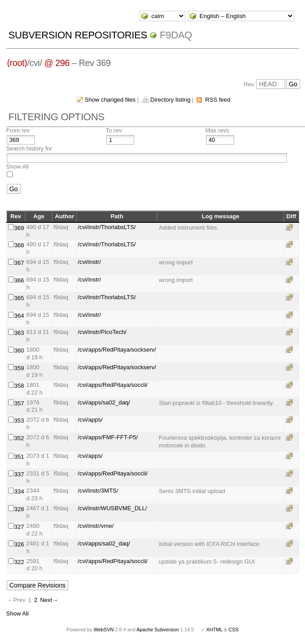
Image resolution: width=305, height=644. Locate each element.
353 (19, 421)
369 (19, 228)
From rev (18, 130)
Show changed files (110, 100)
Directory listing (171, 100)
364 (19, 316)
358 (19, 386)
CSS (234, 630)
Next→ (49, 600)
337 (19, 474)
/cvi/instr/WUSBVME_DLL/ (112, 508)
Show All (18, 167)
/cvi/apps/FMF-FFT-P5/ (108, 437)
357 (19, 403)
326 (19, 544)
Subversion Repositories (78, 35)
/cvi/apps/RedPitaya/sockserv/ (117, 350)
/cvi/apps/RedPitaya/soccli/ (113, 385)
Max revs (218, 130)
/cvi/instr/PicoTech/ (102, 332)
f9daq (176, 35)
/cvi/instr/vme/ (96, 526)
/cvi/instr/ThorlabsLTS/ (107, 227)
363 (19, 333)
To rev (114, 130)
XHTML (214, 630)
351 (19, 457)
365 (19, 298)
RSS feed (218, 100)
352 (19, 438)
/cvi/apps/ (90, 420)
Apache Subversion (158, 630)
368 (19, 245)
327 (19, 527)
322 (19, 562)
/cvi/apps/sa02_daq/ (104, 402)
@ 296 (57, 63)
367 (19, 263)
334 (19, 491)
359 (19, 368)
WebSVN (103, 630)
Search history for (29, 148)
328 (19, 509)
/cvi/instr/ (89, 262)
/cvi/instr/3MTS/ (98, 491)
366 (19, 280)
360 (19, 350)
